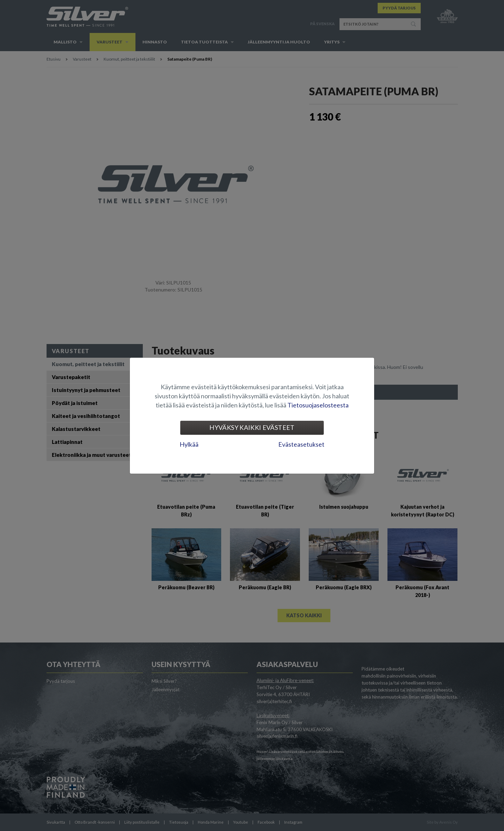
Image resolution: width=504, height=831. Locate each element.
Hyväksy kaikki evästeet (252, 427)
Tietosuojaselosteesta (318, 405)
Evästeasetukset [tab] (301, 444)
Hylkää (189, 444)
